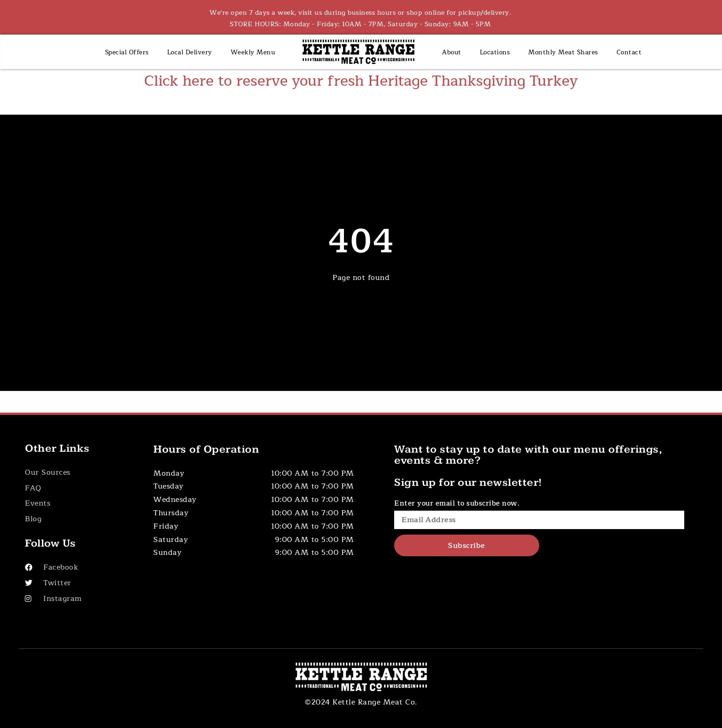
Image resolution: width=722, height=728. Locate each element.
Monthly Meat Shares (563, 52)
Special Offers (127, 52)
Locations (495, 52)
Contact (629, 52)
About (452, 52)
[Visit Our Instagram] (79, 599)
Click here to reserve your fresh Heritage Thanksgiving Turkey (361, 81)
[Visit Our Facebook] (79, 568)
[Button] (79, 473)
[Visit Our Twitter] (79, 583)
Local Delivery (190, 52)
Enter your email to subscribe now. (457, 504)
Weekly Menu (253, 52)
